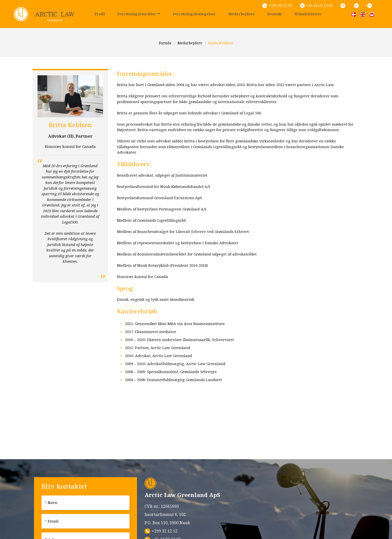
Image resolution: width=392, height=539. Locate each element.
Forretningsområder (139, 14)
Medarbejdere (241, 14)
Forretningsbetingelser (194, 14)
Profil (100, 14)
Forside (166, 43)
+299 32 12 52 (165, 531)
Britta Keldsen (221, 43)
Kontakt (274, 14)
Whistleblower (308, 14)
